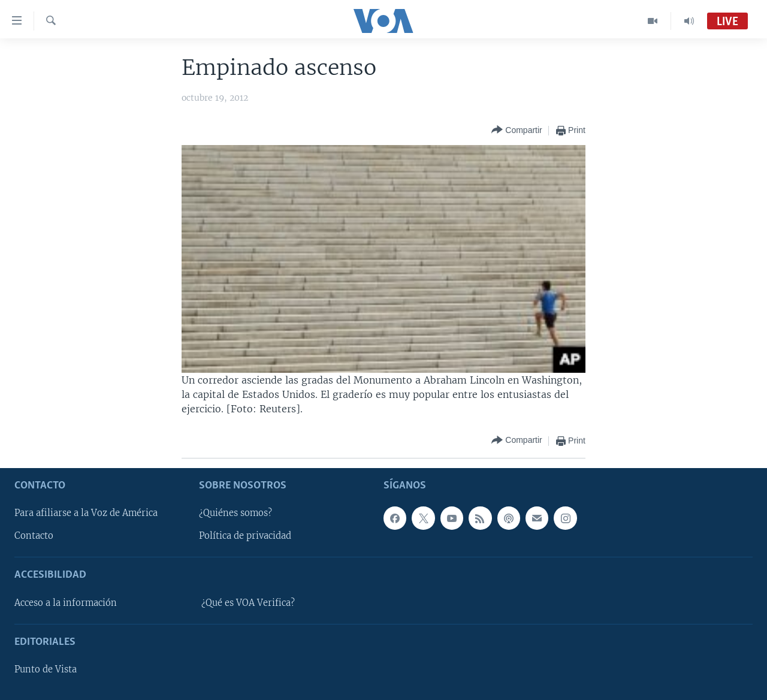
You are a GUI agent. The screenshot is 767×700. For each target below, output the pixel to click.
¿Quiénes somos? (235, 513)
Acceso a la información (66, 603)
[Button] (517, 130)
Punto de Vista (46, 669)
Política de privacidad (245, 536)
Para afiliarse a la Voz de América (86, 513)
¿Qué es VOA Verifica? (248, 603)
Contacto (34, 536)
